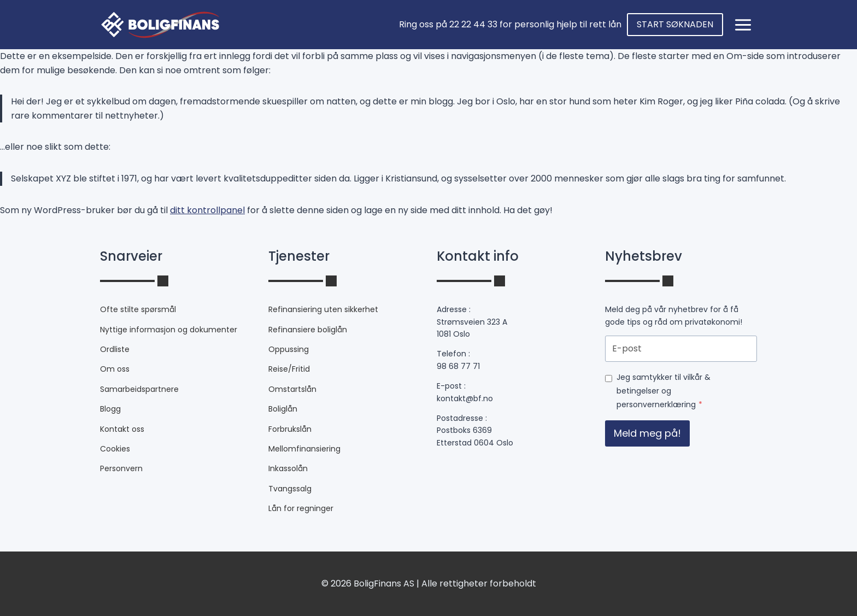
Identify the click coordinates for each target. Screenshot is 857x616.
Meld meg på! (647, 433)
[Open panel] (743, 25)
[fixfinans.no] (160, 25)
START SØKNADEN (675, 24)
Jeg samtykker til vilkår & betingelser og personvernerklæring (664, 391)
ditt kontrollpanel (207, 210)
